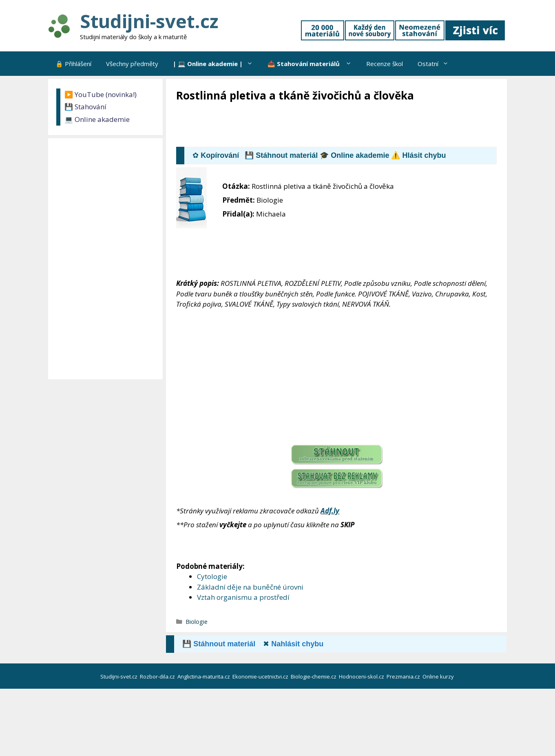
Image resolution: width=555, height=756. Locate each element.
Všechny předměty (132, 64)
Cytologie (212, 576)
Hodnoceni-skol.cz (362, 676)
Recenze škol (385, 64)
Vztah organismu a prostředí (243, 597)
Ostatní (437, 64)
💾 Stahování (85, 107)
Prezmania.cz (404, 676)
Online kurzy (439, 676)
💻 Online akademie (97, 119)
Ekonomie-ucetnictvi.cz (261, 676)
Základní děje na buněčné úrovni (250, 587)
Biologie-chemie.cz (314, 676)
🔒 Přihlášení (73, 64)
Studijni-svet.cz (149, 21)
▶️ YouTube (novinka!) (101, 94)
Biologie (197, 622)
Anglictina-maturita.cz (204, 676)
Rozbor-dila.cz (158, 676)
